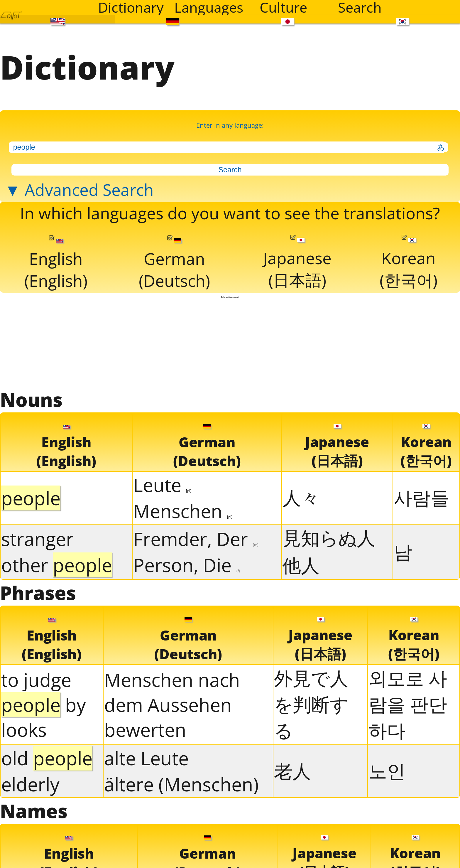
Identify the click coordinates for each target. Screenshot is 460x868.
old (47, 758)
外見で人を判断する (311, 704)
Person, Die (187, 565)
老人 (292, 771)
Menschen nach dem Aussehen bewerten (172, 705)
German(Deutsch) (174, 263)
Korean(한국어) (409, 263)
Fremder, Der (196, 539)
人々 (301, 497)
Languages (209, 7)
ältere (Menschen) (181, 784)
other (57, 565)
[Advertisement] (230, 343)
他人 (301, 565)
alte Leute (146, 758)
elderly (30, 784)
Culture (283, 7)
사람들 (421, 497)
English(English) (56, 263)
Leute (162, 485)
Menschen (183, 511)
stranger (37, 539)
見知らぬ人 (329, 538)
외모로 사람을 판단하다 (408, 704)
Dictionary (131, 7)
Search (360, 7)
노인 (387, 771)
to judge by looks (44, 705)
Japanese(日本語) (297, 263)
